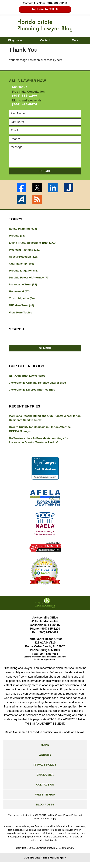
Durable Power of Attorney (30, 278)
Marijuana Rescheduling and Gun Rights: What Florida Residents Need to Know (41, 420)
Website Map (45, 799)
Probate (18, 236)
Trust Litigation (22, 300)
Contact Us (45, 789)
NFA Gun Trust (22, 307)
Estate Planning (24, 229)
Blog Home (15, 40)
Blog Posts (45, 810)
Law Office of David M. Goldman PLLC (55, 853)
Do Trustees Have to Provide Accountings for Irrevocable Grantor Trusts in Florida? (40, 443)
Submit (45, 171)
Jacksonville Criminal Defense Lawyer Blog (39, 385)
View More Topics (21, 314)
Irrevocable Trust (24, 286)
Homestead (20, 293)
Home (45, 748)
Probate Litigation (24, 271)
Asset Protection (24, 257)
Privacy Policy (45, 769)
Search (45, 350)
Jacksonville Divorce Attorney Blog (33, 392)
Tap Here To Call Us (45, 9)
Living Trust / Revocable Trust (33, 243)
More (75, 40)
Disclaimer (45, 779)
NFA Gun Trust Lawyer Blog (28, 377)
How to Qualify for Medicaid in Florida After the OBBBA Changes (41, 432)
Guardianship (22, 264)
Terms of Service (42, 824)
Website (45, 758)
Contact (45, 40)
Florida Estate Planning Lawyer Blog (45, 25)
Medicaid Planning (25, 250)
